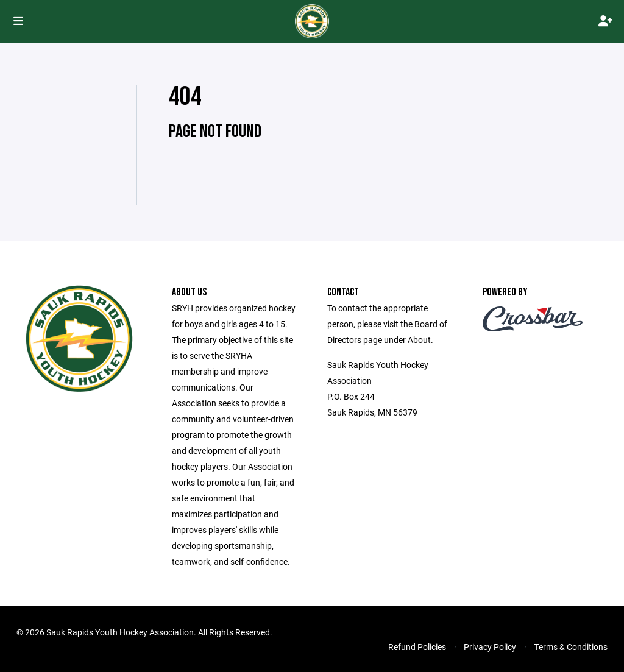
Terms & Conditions (571, 647)
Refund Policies (417, 647)
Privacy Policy (490, 647)
